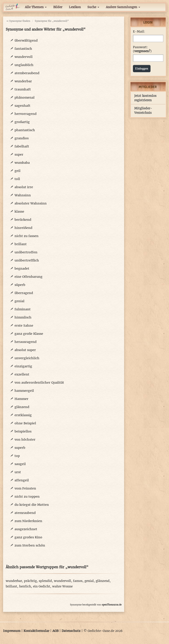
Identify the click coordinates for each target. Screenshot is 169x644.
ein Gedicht (42, 586)
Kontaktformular (36, 631)
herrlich (25, 586)
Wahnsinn (23, 195)
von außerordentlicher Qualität (39, 383)
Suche (93, 7)
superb (20, 448)
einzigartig (23, 366)
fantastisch (23, 49)
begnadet (22, 269)
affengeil (22, 480)
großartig (22, 122)
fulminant (23, 309)
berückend (23, 220)
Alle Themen (36, 7)
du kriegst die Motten (32, 505)
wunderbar (23, 81)
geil (17, 171)
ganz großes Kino (28, 537)
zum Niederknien (28, 521)
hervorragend (26, 114)
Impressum (12, 631)
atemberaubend (27, 73)
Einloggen (142, 69)
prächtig (30, 581)
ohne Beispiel (25, 423)
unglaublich (24, 65)
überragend (24, 293)
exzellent (22, 374)
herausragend (26, 342)
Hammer (21, 399)
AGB (55, 631)
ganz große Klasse (29, 334)
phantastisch (25, 130)
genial (19, 301)
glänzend (22, 407)
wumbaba (22, 163)
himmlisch (23, 317)
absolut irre (24, 187)
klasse (19, 212)
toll (17, 179)
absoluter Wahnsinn (31, 203)
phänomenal (25, 98)
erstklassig (23, 415)
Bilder (58, 7)
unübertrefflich (27, 260)
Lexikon (75, 7)
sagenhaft (22, 106)
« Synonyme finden (18, 21)
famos (78, 581)
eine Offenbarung (28, 277)
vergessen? (142, 51)
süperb (20, 285)
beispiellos (23, 431)
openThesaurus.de (112, 605)
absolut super (25, 350)
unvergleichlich (27, 358)
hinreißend (23, 228)
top (17, 456)
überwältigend (26, 40)
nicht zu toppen (27, 497)
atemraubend (25, 513)
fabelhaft (22, 146)
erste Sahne (24, 326)
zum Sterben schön (30, 545)
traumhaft (23, 89)
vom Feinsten (25, 488)
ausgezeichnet (26, 529)
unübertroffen (26, 252)
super (19, 155)
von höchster (25, 440)
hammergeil (24, 391)
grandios (22, 138)
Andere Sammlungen (123, 7)
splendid (45, 581)
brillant (21, 244)
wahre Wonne (62, 586)
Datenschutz (71, 631)
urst (18, 472)
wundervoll (24, 57)
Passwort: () (142, 49)
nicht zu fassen (27, 236)
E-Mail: (139, 32)
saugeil (20, 464)
